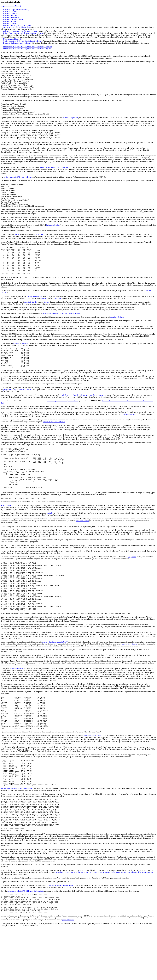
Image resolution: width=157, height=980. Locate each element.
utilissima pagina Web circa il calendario (54, 169)
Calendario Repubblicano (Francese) (16, 10)
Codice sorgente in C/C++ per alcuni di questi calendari (23, 41)
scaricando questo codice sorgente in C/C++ (62, 412)
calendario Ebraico (31, 309)
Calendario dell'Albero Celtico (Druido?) (18, 25)
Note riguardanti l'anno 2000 (13, 39)
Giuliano (43, 306)
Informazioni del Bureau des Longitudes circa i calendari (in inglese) (27, 49)
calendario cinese (130, 426)
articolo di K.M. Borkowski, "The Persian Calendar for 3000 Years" (83, 407)
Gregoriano (57, 306)
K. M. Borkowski (7, 526)
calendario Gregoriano (70, 118)
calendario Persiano (16, 699)
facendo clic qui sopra (129, 674)
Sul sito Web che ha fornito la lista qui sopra (17, 830)
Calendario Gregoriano (11, 17)
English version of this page (11, 6)
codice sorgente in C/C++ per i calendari (18, 179)
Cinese (46, 309)
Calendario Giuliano (10, 15)
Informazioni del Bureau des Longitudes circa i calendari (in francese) (28, 47)
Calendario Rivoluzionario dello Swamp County (20, 31)
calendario (88, 772)
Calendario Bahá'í (9, 23)
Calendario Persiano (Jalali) (13, 19)
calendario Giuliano (117, 325)
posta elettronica (68, 972)
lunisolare (40, 236)
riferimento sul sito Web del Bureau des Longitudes (26, 939)
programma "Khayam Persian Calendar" (18, 401)
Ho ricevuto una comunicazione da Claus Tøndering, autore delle (24, 933)
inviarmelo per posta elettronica (54, 433)
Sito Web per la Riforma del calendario (17, 27)
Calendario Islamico (10, 12)
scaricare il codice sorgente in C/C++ (55, 672)
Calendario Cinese (10, 21)
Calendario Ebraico (10, 13)
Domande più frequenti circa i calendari (17, 43)
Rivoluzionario (97, 772)
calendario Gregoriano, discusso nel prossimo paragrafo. (62, 321)
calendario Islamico (35, 304)
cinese (17, 236)
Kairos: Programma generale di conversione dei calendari (23, 33)
